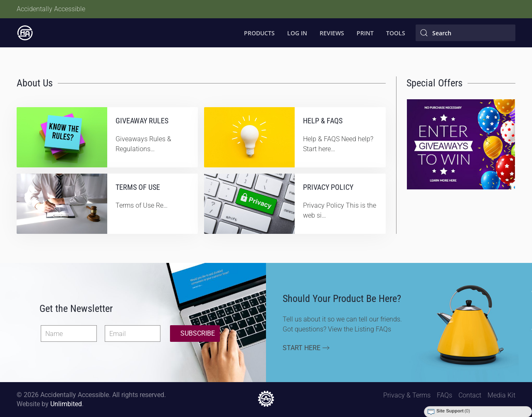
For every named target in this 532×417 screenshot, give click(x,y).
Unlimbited (66, 404)
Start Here (302, 348)
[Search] (465, 33)
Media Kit (501, 395)
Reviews (332, 33)
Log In (297, 33)
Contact (470, 395)
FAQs (445, 395)
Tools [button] (396, 33)
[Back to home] (25, 33)
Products (259, 33)
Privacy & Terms (407, 395)
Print (365, 33)
